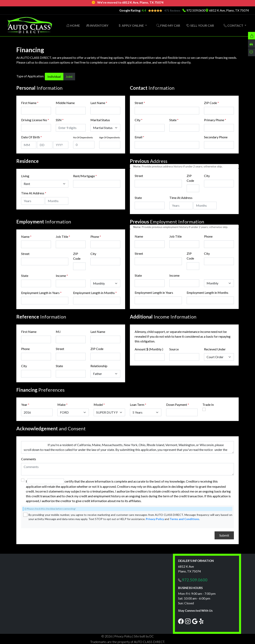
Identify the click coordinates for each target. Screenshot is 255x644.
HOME (73, 25)
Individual (54, 76)
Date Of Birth (31, 137)
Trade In (208, 404)
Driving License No (35, 120)
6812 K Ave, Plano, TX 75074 (227, 10)
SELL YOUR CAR (200, 25)
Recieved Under (215, 349)
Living (25, 176)
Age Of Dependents (110, 137)
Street (140, 103)
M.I (58, 331)
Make (62, 404)
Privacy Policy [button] (123, 636)
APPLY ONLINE (131, 25)
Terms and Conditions (184, 519)
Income (61, 275)
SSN (60, 120)
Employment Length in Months (94, 293)
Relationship (99, 366)
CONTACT (234, 25)
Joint (69, 76)
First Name (30, 103)
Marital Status (100, 120)
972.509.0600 (196, 10)
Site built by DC (144, 636)
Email (139, 137)
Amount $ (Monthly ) (149, 349)
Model (98, 404)
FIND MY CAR (168, 25)
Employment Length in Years (40, 293)
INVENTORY (97, 25)
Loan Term (137, 404)
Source (174, 349)
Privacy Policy (155, 519)
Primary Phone (215, 120)
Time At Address (33, 193)
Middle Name (65, 103)
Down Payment (177, 404)
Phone (96, 236)
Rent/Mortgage (84, 176)
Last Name (99, 103)
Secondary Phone (216, 137)
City (139, 120)
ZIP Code (211, 103)
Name (26, 236)
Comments (29, 459)
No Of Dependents (83, 137)
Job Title (63, 236)
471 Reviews (172, 10)
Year (24, 404)
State (174, 120)
